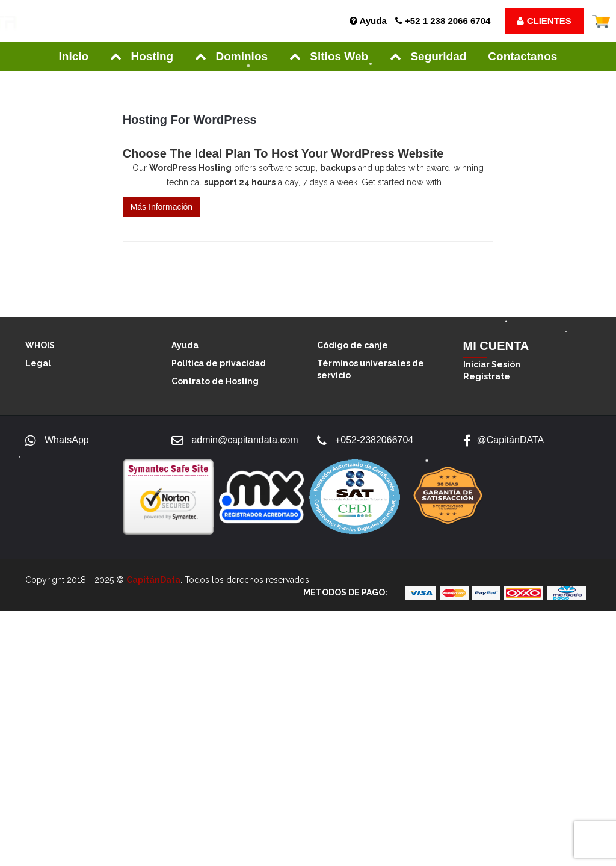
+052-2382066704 (374, 440)
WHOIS (40, 345)
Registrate (487, 376)
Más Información (162, 207)
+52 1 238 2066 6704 (443, 21)
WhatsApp (67, 440)
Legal (38, 363)
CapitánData (153, 580)
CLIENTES (544, 21)
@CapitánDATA (511, 440)
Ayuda (368, 21)
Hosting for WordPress (190, 120)
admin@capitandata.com (245, 440)
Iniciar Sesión (492, 364)
